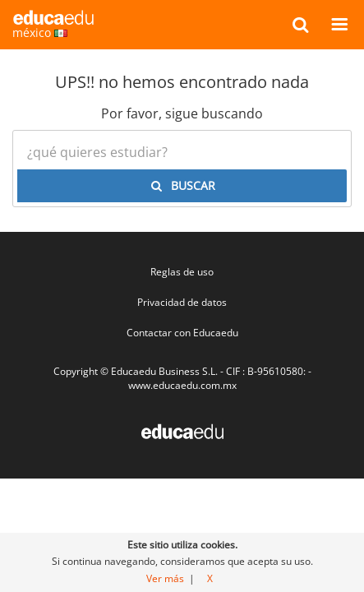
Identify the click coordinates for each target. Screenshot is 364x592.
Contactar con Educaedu (182, 333)
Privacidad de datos (182, 302)
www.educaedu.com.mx (182, 385)
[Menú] (339, 24)
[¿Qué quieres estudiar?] (182, 152)
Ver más (165, 578)
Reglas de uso (182, 272)
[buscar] (300, 24)
